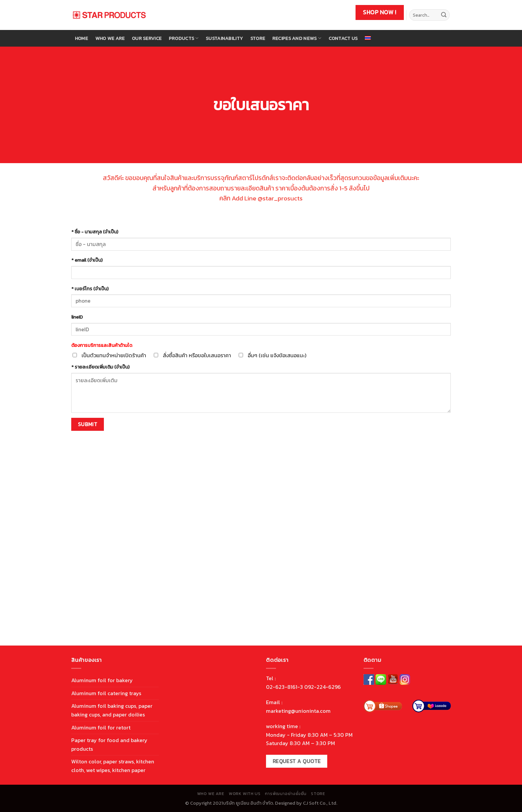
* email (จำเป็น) (87, 260)
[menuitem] (368, 38)
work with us (245, 794)
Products (184, 38)
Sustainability (224, 38)
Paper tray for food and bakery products (109, 744)
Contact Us (343, 38)
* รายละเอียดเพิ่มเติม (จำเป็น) (100, 367)
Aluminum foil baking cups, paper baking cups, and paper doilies (112, 710)
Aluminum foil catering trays (106, 693)
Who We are (110, 38)
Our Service (147, 38)
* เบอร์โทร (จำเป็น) (90, 289)
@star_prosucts (280, 198)
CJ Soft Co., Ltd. (320, 803)
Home (81, 38)
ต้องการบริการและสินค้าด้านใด (102, 345)
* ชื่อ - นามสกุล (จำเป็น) (95, 232)
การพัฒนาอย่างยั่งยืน (286, 794)
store (258, 38)
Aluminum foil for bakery (102, 680)
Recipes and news (297, 38)
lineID (77, 317)
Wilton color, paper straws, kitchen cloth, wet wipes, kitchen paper (113, 766)
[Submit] (444, 15)
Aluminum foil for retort (101, 727)
